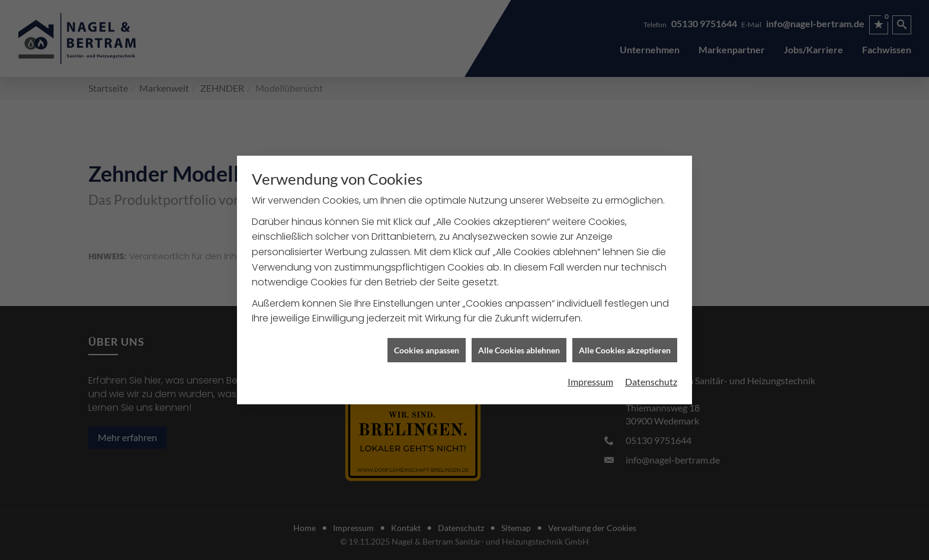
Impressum (590, 380)
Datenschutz (651, 380)
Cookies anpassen (427, 348)
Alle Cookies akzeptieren (625, 348)
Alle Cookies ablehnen (519, 348)
